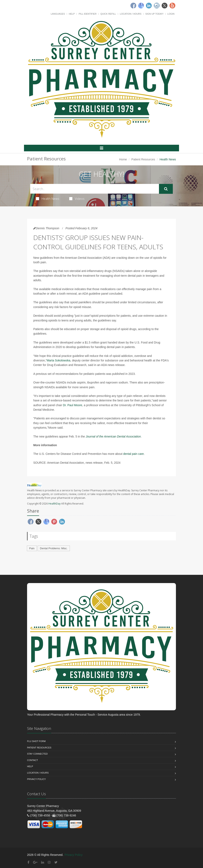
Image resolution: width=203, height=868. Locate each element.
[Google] (141, 6)
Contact (32, 760)
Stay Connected (37, 754)
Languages (58, 14)
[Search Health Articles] (95, 189)
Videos (77, 199)
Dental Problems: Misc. (54, 548)
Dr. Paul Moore (72, 405)
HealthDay (54, 504)
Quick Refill (108, 14)
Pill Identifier (87, 14)
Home (123, 159)
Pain (32, 548)
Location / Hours (131, 14)
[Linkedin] (149, 6)
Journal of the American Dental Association (113, 436)
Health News (48, 199)
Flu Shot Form (36, 741)
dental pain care (134, 454)
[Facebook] (133, 6)
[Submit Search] (166, 189)
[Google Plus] (35, 862)
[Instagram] (157, 6)
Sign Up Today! (154, 14)
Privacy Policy (36, 779)
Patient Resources (143, 159)
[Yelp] (172, 6)
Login (171, 14)
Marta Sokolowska (59, 360)
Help (72, 14)
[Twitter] (165, 6)
